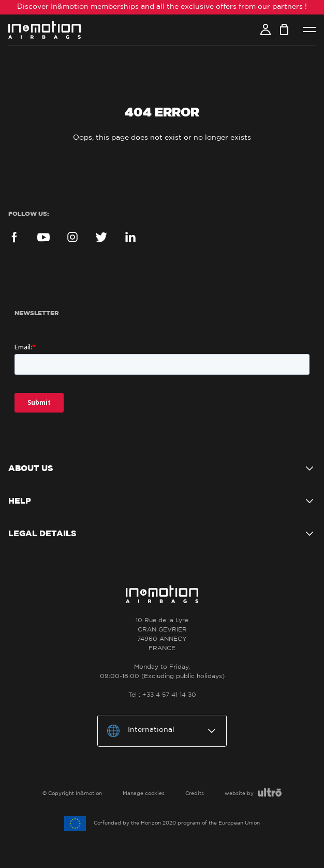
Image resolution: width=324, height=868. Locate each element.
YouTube (43, 237)
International (151, 730)
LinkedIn (130, 237)
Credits (195, 793)
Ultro (270, 792)
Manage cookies (144, 793)
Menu (309, 30)
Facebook (14, 237)
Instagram (72, 237)
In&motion (45, 30)
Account (266, 30)
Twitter (101, 237)
